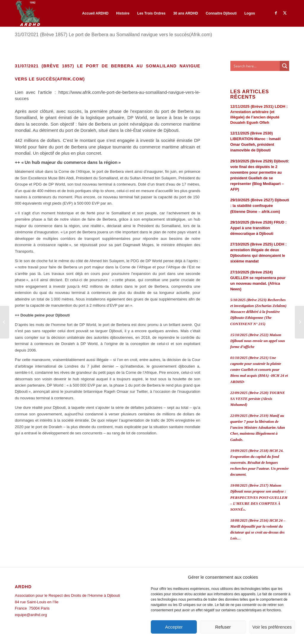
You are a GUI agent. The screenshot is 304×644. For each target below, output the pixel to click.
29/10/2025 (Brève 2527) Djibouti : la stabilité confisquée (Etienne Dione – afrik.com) (260, 206)
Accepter (174, 627)
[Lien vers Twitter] (285, 13)
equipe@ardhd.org (31, 615)
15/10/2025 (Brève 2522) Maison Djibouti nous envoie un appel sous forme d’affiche (258, 341)
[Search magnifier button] (285, 66)
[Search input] (255, 66)
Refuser (223, 627)
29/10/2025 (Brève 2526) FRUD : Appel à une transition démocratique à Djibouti (259, 228)
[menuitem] (95, 13)
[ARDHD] (28, 13)
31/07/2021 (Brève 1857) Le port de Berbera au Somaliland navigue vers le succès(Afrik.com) (113, 35)
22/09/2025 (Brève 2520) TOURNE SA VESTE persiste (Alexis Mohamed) (258, 399)
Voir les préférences (272, 627)
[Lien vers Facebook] (276, 13)
